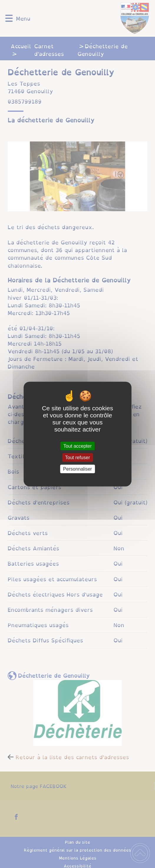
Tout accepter (77, 446)
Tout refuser (77, 457)
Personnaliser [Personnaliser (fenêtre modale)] (77, 469)
